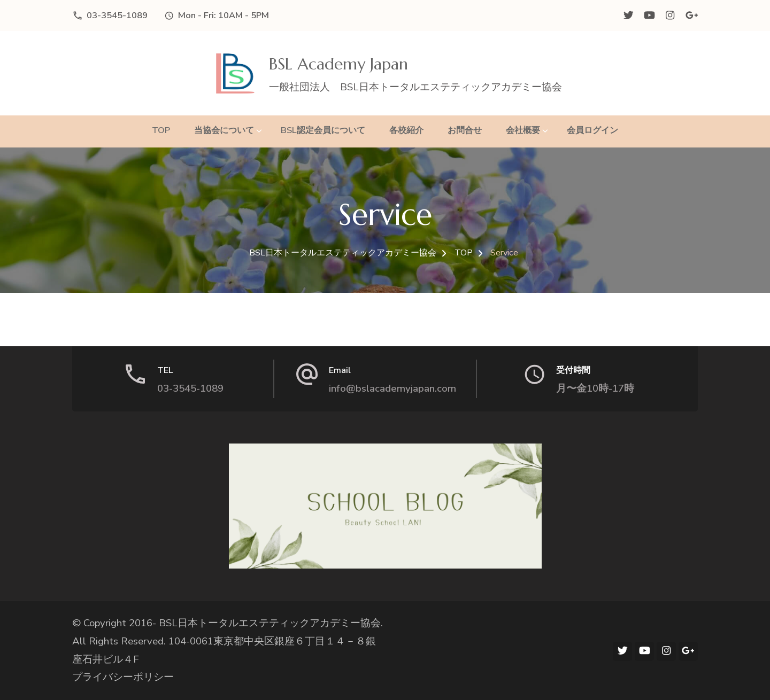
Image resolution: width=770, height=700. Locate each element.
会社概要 (523, 130)
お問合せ (465, 130)
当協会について (224, 130)
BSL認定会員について (323, 130)
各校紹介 (406, 130)
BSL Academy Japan (338, 64)
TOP (161, 130)
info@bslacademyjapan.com (392, 388)
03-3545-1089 (117, 15)
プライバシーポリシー (123, 677)
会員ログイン (592, 130)
